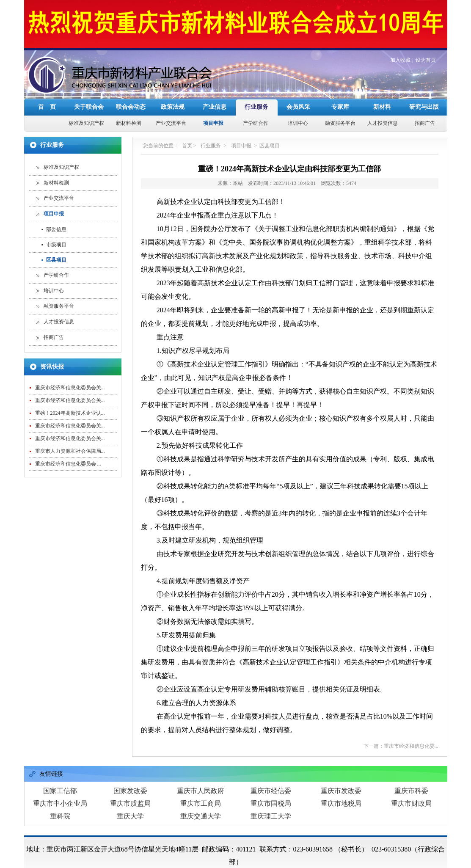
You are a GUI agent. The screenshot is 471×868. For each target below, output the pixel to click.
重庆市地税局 (341, 776)
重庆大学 (130, 789)
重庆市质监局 (130, 776)
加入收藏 (400, 33)
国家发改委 (130, 764)
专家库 (340, 80)
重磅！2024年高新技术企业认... (70, 386)
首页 (187, 118)
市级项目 (54, 218)
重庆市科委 (411, 764)
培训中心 (298, 96)
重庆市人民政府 (201, 764)
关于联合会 (89, 80)
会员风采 (298, 80)
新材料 (382, 80)
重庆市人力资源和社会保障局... (70, 424)
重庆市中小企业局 (60, 776)
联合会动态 (131, 80)
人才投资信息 (383, 96)
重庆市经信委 (271, 764)
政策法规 (173, 80)
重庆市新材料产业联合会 (198, 847)
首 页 (47, 80)
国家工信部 (60, 764)
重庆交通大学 (201, 789)
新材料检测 (129, 96)
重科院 (60, 789)
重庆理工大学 (271, 789)
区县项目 (54, 233)
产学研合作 (256, 96)
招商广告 (425, 96)
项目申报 (213, 96)
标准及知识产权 (86, 96)
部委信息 (54, 202)
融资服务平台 (340, 96)
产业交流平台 (171, 96)
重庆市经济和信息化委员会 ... (68, 437)
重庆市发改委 (341, 764)
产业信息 (215, 80)
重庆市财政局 (411, 776)
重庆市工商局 (201, 776)
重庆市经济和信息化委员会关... (70, 361)
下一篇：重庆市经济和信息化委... (401, 719)
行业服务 (256, 80)
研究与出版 (424, 80)
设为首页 (426, 33)
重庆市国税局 (271, 776)
